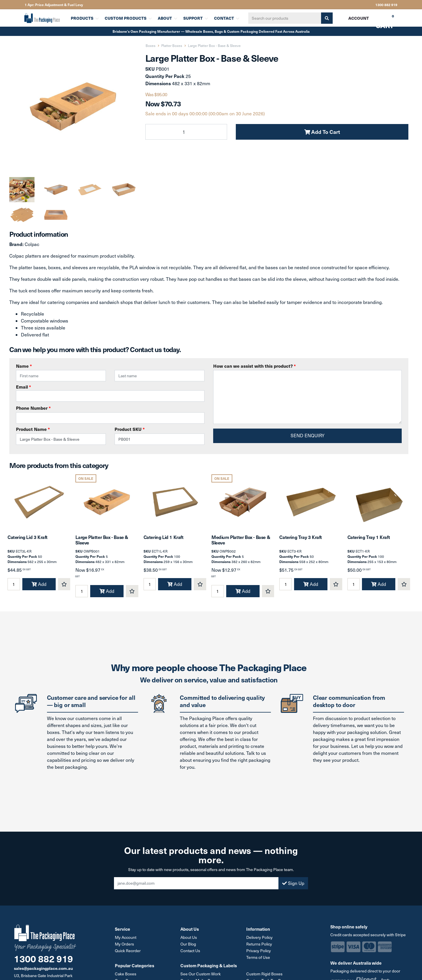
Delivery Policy (259, 937)
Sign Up (293, 883)
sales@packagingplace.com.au (43, 968)
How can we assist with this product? (255, 366)
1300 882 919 (386, 5)
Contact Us (190, 951)
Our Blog (188, 944)
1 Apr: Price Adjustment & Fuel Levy (54, 5)
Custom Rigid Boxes (264, 974)
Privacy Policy (259, 951)
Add (39, 584)
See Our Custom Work (201, 974)
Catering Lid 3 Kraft (28, 537)
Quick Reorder (128, 951)
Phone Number (33, 408)
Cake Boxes (126, 974)
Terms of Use (258, 957)
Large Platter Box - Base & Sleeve (102, 540)
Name (24, 366)
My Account (126, 937)
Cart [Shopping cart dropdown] (381, 20)
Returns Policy (259, 944)
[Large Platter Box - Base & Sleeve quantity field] (186, 132)
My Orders (124, 944)
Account (359, 18)
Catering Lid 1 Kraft (164, 537)
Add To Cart (322, 132)
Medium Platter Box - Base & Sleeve (241, 540)
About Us (189, 937)
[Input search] (285, 18)
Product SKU (130, 429)
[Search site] (327, 18)
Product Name (33, 429)
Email (110, 393)
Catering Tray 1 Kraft (369, 537)
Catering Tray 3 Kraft (301, 537)
